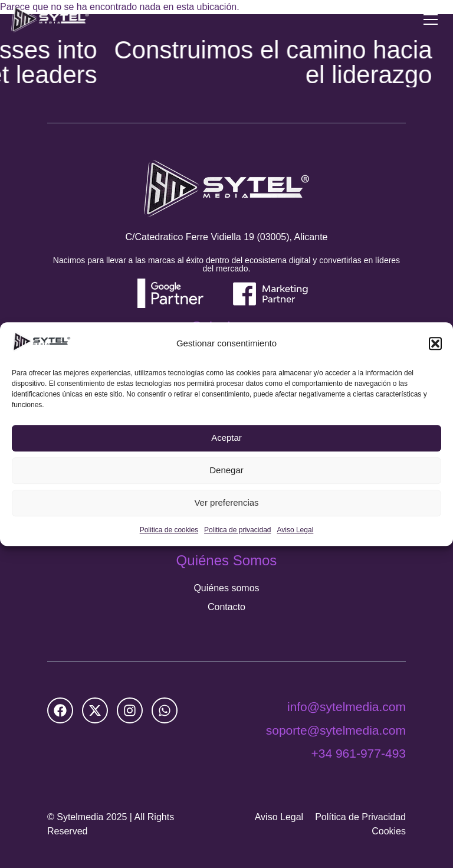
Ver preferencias (226, 503)
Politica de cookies (169, 530)
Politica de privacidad (237, 530)
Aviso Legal (295, 530)
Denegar (226, 471)
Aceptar (226, 438)
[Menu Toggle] (431, 19)
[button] (435, 343)
